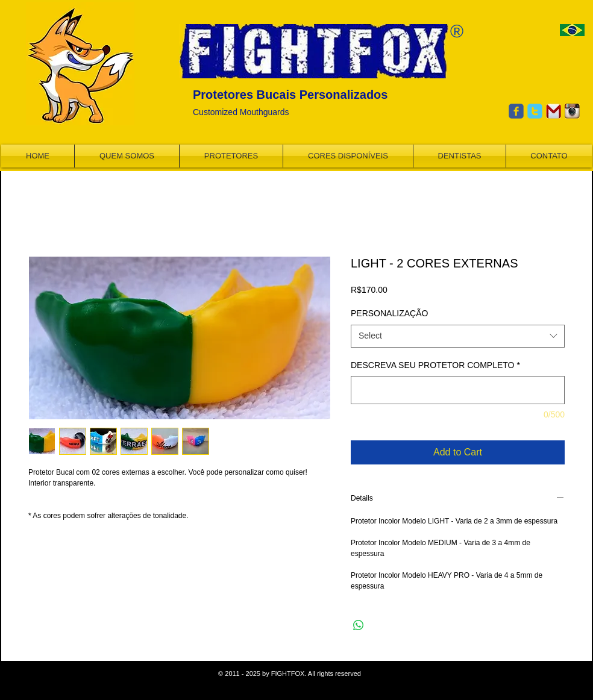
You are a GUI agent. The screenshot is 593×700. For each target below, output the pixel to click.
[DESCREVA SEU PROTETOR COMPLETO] (458, 390)
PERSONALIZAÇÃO (389, 313)
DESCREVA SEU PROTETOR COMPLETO (435, 365)
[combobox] (458, 336)
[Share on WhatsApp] (359, 625)
